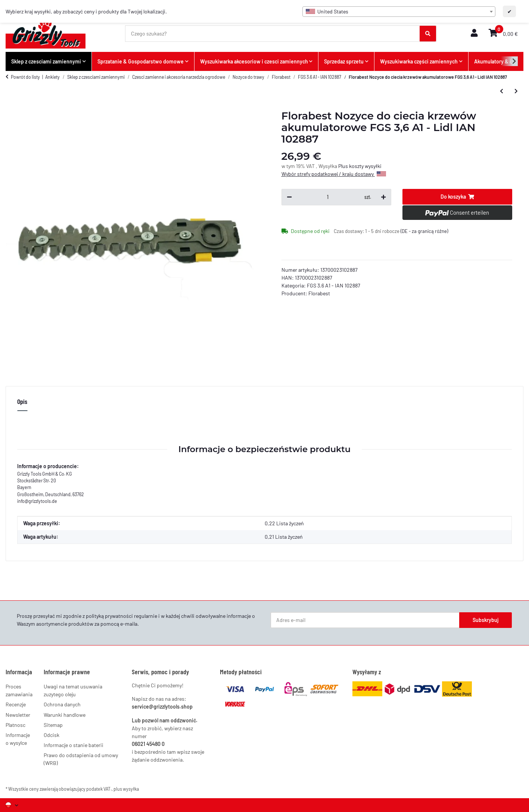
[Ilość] (328, 197)
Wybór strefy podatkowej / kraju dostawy (334, 174)
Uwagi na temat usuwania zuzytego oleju (73, 690)
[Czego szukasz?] (273, 34)
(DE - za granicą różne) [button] (424, 231)
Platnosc (15, 725)
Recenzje (16, 704)
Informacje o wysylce (18, 739)
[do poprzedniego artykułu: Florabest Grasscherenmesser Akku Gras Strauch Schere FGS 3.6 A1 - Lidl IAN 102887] (502, 91)
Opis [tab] (22, 401)
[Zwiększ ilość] (383, 197)
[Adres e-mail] (365, 620)
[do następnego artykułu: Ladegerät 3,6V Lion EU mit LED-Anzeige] (516, 91)
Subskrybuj (486, 620)
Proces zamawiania (19, 690)
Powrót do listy (25, 77)
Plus (344, 166)
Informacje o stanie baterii (74, 745)
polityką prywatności (109, 616)
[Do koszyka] (457, 197)
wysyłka (131, 789)
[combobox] (399, 12)
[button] (474, 33)
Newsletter (18, 715)
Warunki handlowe (65, 715)
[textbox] (399, 12)
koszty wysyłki (365, 166)
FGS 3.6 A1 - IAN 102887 (334, 285)
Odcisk (52, 735)
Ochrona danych (62, 704)
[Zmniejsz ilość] (289, 197)
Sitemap (53, 725)
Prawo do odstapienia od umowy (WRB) (81, 759)
